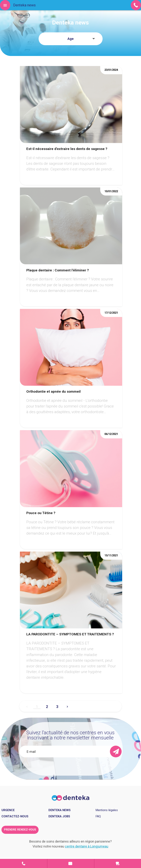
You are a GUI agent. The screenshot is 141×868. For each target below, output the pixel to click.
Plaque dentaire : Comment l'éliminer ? (58, 270)
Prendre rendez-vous (71, 863)
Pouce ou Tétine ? (41, 513)
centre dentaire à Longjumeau (87, 846)
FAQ (98, 816)
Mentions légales (107, 810)
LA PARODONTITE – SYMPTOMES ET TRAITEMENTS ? (70, 634)
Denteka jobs (59, 816)
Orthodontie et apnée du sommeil (53, 391)
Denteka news (60, 810)
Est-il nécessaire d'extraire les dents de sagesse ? (67, 149)
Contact (23, 863)
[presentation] (65, 764)
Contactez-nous (15, 816)
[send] (116, 751)
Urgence (118, 863)
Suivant (67, 705)
